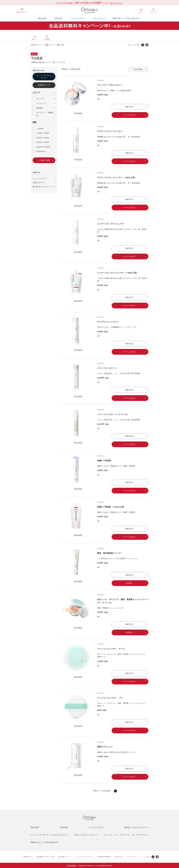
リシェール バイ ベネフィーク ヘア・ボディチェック (126, 834)
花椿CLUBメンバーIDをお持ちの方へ (127, 18)
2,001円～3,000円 (43, 137)
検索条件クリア (44, 84)
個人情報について (64, 856)
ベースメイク (41, 103)
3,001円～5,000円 (43, 142)
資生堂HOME (72, 865)
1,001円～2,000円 (43, 132)
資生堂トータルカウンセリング (136, 827)
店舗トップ (49, 44)
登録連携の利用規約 (104, 856)
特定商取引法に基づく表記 (45, 856)
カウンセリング (99, 18)
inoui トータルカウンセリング (86, 834)
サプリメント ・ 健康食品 (45, 113)
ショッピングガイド (78, 18)
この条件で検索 (44, 160)
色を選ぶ (129, 582)
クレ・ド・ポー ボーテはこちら (44, 76)
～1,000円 (40, 128)
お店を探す (58, 18)
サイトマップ (132, 856)
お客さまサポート (39, 182)
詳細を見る (129, 106)
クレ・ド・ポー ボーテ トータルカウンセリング (49, 834)
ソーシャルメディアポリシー (84, 856)
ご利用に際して (27, 856)
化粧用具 (39, 107)
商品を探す (43, 18)
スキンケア (40, 98)
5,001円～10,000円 (43, 146)
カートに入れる (129, 114)
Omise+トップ (36, 44)
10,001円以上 (41, 151)
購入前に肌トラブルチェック (43, 186)
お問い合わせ (119, 856)
